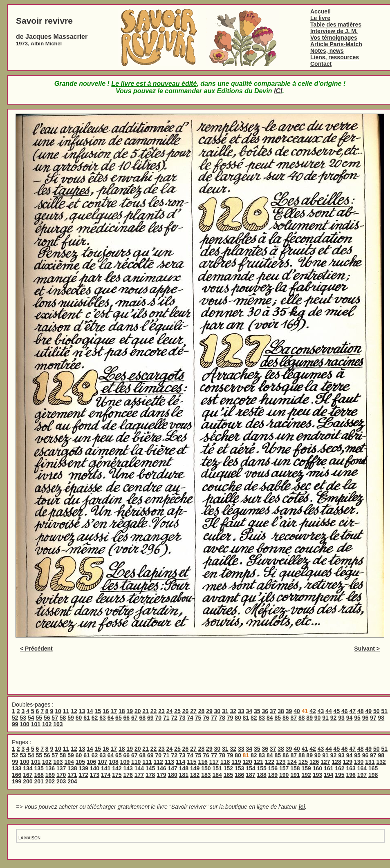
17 (114, 711)
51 (384, 711)
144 (139, 768)
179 (161, 775)
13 (82, 711)
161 (328, 768)
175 (117, 775)
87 (294, 718)
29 (209, 711)
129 (348, 762)
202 (50, 781)
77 (214, 718)
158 (295, 768)
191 (295, 775)
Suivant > (367, 649)
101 (36, 724)
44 (329, 711)
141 (106, 768)
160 (317, 768)
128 (336, 762)
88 (302, 718)
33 (241, 711)
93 (341, 718)
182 (195, 775)
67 (134, 718)
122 (270, 762)
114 (180, 762)
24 (170, 711)
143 (128, 768)
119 (236, 762)
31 (225, 711)
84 (270, 718)
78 (222, 718)
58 (63, 718)
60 (79, 718)
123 (281, 762)
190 (284, 775)
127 (325, 762)
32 (233, 711)
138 (72, 768)
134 (28, 768)
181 (184, 775)
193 (317, 775)
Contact (321, 64)
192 (306, 775)
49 (368, 711)
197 (362, 775)
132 (381, 762)
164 (362, 768)
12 (74, 711)
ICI (278, 91)
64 (111, 718)
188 (262, 775)
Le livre (320, 18)
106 (91, 762)
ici (302, 807)
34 (249, 711)
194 (328, 775)
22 (154, 711)
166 (17, 775)
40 (297, 711)
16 (106, 711)
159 (306, 768)
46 (345, 711)
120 (247, 762)
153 (239, 768)
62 (95, 718)
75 (198, 718)
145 (150, 768)
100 (24, 724)
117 (214, 762)
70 (158, 718)
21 (146, 711)
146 (161, 768)
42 (313, 711)
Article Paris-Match (336, 44)
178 (150, 775)
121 (259, 762)
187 (250, 775)
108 (113, 762)
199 (17, 781)
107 (102, 762)
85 (278, 718)
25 (177, 711)
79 (230, 718)
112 (158, 762)
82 (254, 718)
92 (334, 718)
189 (273, 775)
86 (286, 718)
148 (184, 768)
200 (28, 781)
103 (58, 724)
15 (98, 711)
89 (309, 718)
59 (71, 718)
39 (289, 711)
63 (103, 718)
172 (84, 775)
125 (303, 762)
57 (55, 718)
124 (292, 762)
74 (190, 718)
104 (69, 762)
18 (122, 711)
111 (147, 762)
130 (359, 762)
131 (370, 762)
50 (377, 711)
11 (66, 711)
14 (90, 711)
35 (257, 711)
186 (239, 775)
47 (353, 711)
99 (15, 724)
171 (72, 775)
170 (61, 775)
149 (195, 768)
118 (225, 762)
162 (340, 768)
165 (373, 768)
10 (58, 711)
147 (173, 768)
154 (250, 768)
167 (28, 775)
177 (139, 775)
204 (72, 781)
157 (284, 768)
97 (373, 718)
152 (228, 768)
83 (262, 718)
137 (61, 768)
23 (161, 711)
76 (206, 718)
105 (80, 762)
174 (106, 775)
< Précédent (36, 649)
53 (23, 718)
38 (281, 711)
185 (228, 775)
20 (138, 711)
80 (238, 718)
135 (39, 768)
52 (15, 718)
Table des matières (336, 25)
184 (217, 775)
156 (273, 768)
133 (17, 768)
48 (361, 711)
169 (50, 775)
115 (192, 762)
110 (136, 762)
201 (39, 781)
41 (305, 749)
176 (128, 775)
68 (143, 718)
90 (318, 718)
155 (262, 768)
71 (166, 718)
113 (169, 762)
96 (365, 718)
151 (217, 768)
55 (39, 718)
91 (325, 718)
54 (31, 718)
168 (39, 775)
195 (340, 775)
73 (182, 718)
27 (193, 711)
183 (206, 775)
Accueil (321, 11)
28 (202, 711)
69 (150, 718)
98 (381, 718)
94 (350, 718)
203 (61, 781)
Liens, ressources (335, 57)
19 (130, 711)
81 (246, 718)
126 (314, 762)
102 (47, 724)
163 (351, 768)
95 (357, 718)
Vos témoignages (334, 38)
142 (117, 768)
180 (173, 775)
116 (203, 762)
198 (373, 775)
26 (186, 711)
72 (174, 718)
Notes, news (327, 51)
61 (87, 718)
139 (84, 768)
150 (206, 768)
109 (125, 762)
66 (127, 718)
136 (50, 768)
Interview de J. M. (334, 31)
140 (95, 768)
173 (95, 775)
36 (265, 711)
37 (273, 711)
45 (337, 711)
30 (217, 711)
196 (351, 775)
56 (47, 718)
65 (119, 718)
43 (321, 711)
